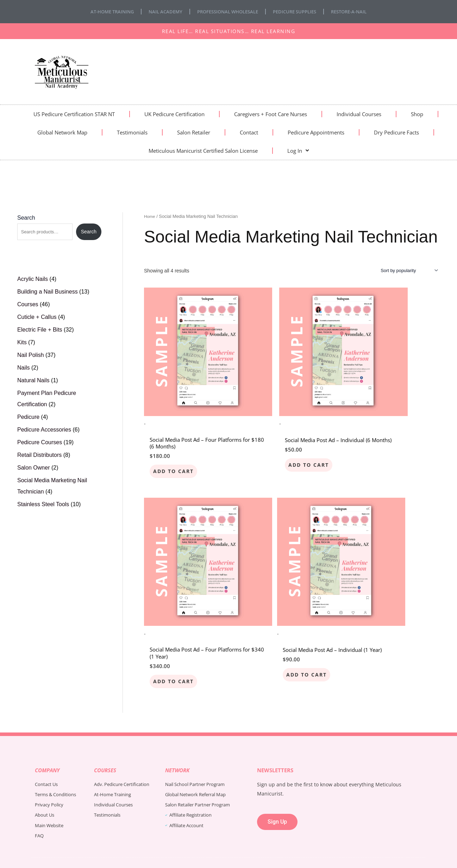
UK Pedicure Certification (174, 114)
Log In (298, 150)
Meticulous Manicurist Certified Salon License (203, 151)
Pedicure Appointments (316, 132)
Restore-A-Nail (357, 11)
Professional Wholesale (227, 11)
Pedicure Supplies (299, 11)
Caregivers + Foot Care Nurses (271, 114)
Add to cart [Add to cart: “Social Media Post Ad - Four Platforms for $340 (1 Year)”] (375, 438)
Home (150, 216)
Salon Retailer (194, 132)
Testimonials (132, 132)
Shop (417, 114)
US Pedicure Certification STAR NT (74, 114)
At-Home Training (104, 11)
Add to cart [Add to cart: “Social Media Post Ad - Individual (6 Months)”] (274, 438)
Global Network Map (62, 132)
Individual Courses (359, 114)
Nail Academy (161, 11)
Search (26, 218)
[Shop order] (405, 271)
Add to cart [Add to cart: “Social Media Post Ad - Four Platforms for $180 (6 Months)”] (174, 438)
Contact (249, 132)
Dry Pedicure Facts (396, 132)
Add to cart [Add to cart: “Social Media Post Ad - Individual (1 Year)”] (174, 616)
